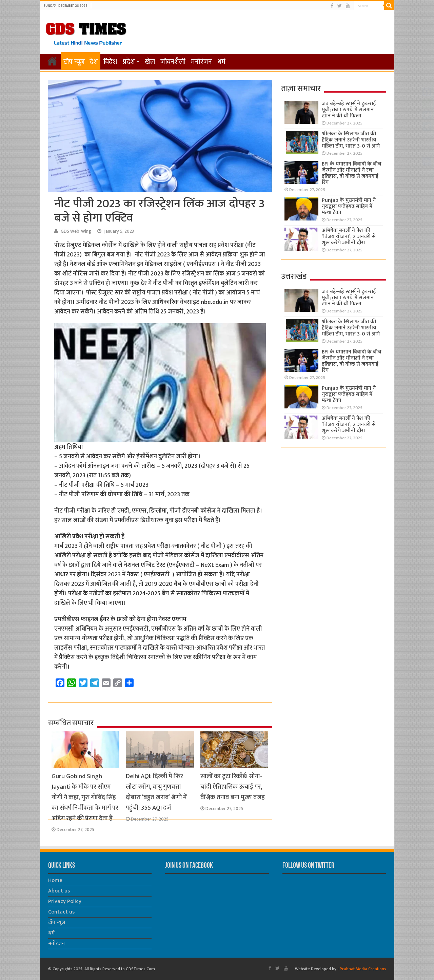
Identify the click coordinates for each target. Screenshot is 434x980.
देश (94, 62)
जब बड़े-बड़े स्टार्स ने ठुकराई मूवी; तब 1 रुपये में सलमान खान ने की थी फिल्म (349, 110)
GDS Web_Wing (76, 231)
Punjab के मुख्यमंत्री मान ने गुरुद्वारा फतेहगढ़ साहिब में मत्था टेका (349, 206)
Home (55, 880)
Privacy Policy (65, 901)
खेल (150, 62)
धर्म (221, 62)
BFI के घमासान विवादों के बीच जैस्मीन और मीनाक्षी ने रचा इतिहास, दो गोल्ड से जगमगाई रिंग (352, 173)
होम (52, 61)
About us (59, 891)
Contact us (61, 912)
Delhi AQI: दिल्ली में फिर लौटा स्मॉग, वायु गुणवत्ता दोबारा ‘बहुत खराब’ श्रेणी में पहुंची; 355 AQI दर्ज (156, 792)
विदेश (110, 62)
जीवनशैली (173, 62)
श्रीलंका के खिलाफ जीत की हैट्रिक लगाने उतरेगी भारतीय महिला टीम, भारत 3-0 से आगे (351, 140)
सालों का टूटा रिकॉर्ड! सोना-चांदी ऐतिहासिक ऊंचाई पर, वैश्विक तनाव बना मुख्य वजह (233, 787)
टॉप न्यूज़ (74, 62)
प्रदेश (129, 62)
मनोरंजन (201, 62)
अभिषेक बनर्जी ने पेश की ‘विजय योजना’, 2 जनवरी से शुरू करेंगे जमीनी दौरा (349, 237)
